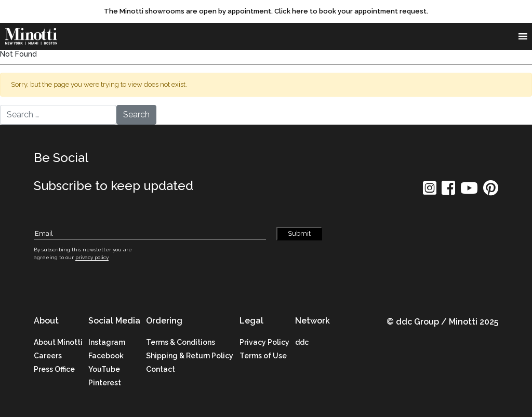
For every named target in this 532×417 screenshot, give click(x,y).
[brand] (34, 36)
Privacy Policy (264, 342)
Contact (161, 369)
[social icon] (430, 191)
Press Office (54, 369)
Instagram (107, 342)
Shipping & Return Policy (190, 356)
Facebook (106, 356)
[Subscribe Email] (150, 234)
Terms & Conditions (181, 342)
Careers (48, 356)
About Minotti (58, 342)
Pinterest (105, 383)
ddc (302, 342)
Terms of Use (263, 356)
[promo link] (266, 11)
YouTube (104, 369)
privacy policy (92, 257)
